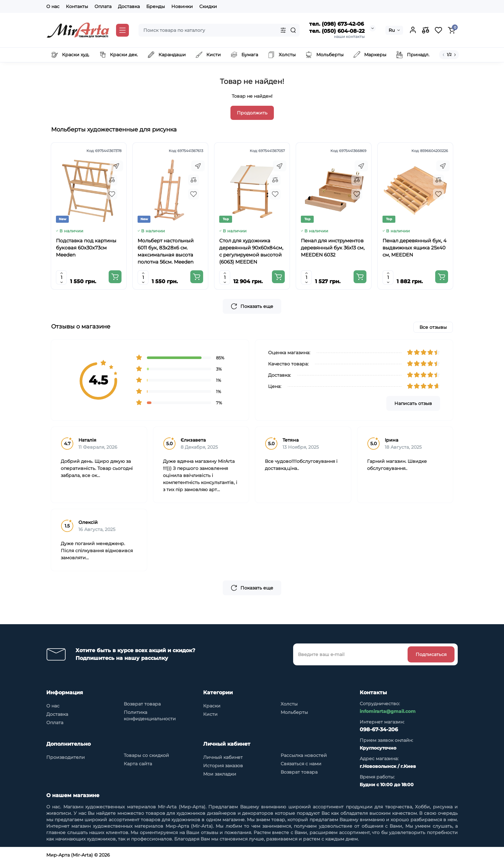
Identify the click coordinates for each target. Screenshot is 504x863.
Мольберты (294, 712)
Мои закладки (220, 774)
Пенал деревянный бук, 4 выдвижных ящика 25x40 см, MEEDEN (414, 248)
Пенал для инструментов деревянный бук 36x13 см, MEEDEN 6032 (333, 248)
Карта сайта (138, 764)
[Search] (293, 30)
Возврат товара (142, 704)
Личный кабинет (223, 757)
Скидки (208, 6)
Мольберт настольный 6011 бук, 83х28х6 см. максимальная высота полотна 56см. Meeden (166, 251)
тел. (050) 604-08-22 (337, 31)
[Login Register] (413, 30)
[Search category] (283, 30)
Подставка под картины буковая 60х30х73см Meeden (86, 248)
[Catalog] (122, 30)
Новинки (182, 6)
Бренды (156, 6)
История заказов (223, 766)
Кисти (210, 714)
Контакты (77, 6)
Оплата (103, 6)
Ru (392, 30)
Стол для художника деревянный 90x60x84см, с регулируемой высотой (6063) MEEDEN (251, 251)
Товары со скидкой (146, 755)
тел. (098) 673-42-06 (337, 24)
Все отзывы (433, 327)
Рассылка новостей (304, 755)
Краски (212, 706)
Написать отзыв (413, 403)
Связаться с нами (301, 764)
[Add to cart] (115, 277)
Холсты (289, 704)
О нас (53, 6)
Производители (66, 757)
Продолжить (252, 113)
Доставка (129, 6)
